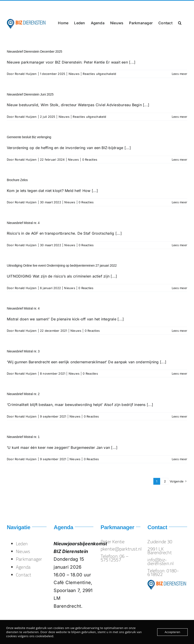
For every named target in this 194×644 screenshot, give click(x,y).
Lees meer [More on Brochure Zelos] (179, 202)
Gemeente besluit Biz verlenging (29, 137)
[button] (180, 22)
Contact (24, 575)
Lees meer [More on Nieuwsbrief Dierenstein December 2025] (179, 74)
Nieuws (74, 74)
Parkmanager (29, 559)
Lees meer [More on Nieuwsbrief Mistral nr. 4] (179, 245)
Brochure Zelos (17, 180)
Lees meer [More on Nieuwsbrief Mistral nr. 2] (179, 416)
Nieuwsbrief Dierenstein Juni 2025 (30, 94)
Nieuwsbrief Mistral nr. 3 (23, 351)
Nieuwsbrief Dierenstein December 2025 (35, 52)
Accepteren (172, 632)
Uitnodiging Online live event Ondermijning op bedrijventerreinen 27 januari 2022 (62, 265)
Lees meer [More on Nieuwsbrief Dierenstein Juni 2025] (179, 117)
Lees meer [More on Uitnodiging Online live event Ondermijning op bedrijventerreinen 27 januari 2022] (179, 288)
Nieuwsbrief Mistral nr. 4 (23, 223)
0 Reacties (90, 160)
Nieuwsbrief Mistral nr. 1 (23, 437)
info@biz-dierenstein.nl (45, 6)
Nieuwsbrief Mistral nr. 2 (23, 394)
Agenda (23, 567)
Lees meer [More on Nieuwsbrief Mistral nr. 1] (179, 459)
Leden (22, 544)
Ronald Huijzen (26, 74)
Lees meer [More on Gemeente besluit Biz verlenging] (179, 160)
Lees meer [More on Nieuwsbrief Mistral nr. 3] (179, 374)
